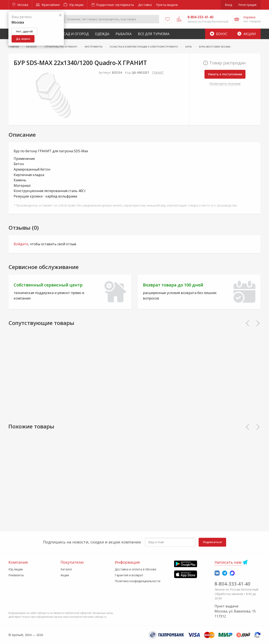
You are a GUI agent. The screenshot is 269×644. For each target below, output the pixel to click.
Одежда (102, 34)
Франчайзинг (48, 5)
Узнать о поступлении (225, 74)
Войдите (21, 244)
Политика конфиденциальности (138, 581)
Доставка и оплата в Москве (136, 569)
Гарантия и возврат (129, 575)
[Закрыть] (60, 15)
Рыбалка (124, 34)
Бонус (219, 34)
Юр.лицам (73, 5)
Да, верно (23, 39)
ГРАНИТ (158, 72)
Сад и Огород (76, 34)
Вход (228, 5)
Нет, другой (24, 31)
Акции (247, 34)
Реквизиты (16, 575)
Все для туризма (154, 34)
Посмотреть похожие (225, 84)
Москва (20, 5)
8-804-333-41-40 (233, 584)
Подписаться (212, 542)
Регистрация (247, 5)
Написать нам (228, 562)
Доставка (145, 5)
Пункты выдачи (167, 5)
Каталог (66, 569)
